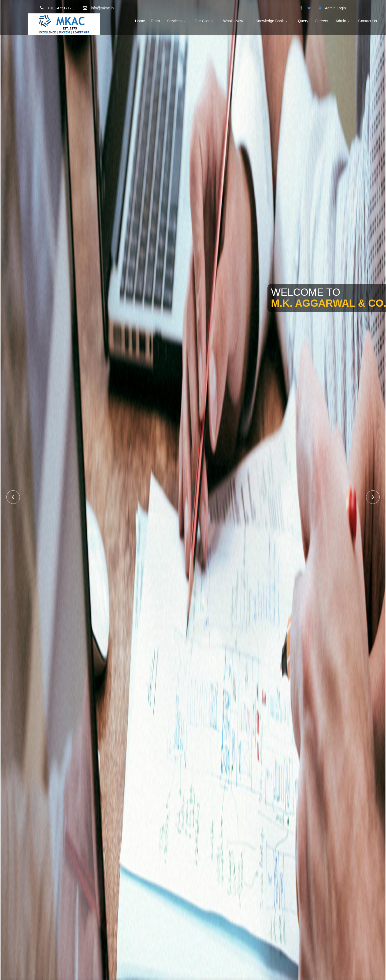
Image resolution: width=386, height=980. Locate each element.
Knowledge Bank (272, 21)
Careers (321, 21)
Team (155, 21)
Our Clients (204, 21)
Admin (343, 21)
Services (176, 21)
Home (140, 21)
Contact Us (368, 21)
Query (303, 21)
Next (373, 497)
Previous (13, 497)
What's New (233, 21)
